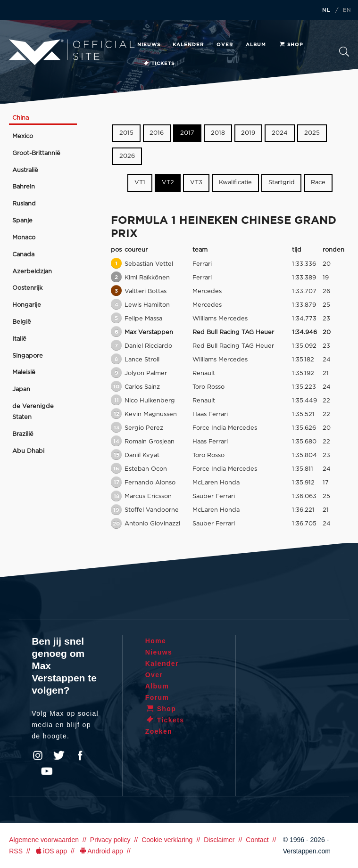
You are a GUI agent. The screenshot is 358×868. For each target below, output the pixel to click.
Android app (101, 851)
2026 (127, 156)
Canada (23, 255)
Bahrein (24, 187)
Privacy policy (110, 840)
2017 (187, 133)
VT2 (168, 183)
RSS (16, 851)
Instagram (38, 755)
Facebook (80, 755)
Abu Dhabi (28, 451)
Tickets (159, 64)
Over (225, 45)
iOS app (50, 851)
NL (326, 10)
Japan (21, 389)
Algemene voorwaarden (44, 840)
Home (156, 641)
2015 (126, 133)
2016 (157, 133)
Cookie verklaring (167, 840)
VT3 (196, 183)
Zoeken (344, 52)
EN (347, 10)
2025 (312, 133)
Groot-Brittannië (36, 153)
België (22, 322)
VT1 (140, 183)
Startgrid (282, 183)
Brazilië (23, 434)
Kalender (188, 45)
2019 (248, 133)
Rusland (24, 204)
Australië (25, 170)
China (21, 118)
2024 (280, 133)
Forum (157, 697)
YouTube (47, 771)
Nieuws (149, 45)
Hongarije (27, 305)
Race (318, 183)
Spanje (22, 221)
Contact (257, 840)
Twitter (59, 755)
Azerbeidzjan (32, 272)
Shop (291, 45)
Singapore (28, 356)
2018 (218, 133)
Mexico (23, 136)
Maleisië (24, 373)
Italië (19, 339)
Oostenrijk (27, 288)
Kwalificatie (235, 183)
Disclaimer (219, 840)
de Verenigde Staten (33, 412)
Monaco (24, 238)
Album (256, 45)
